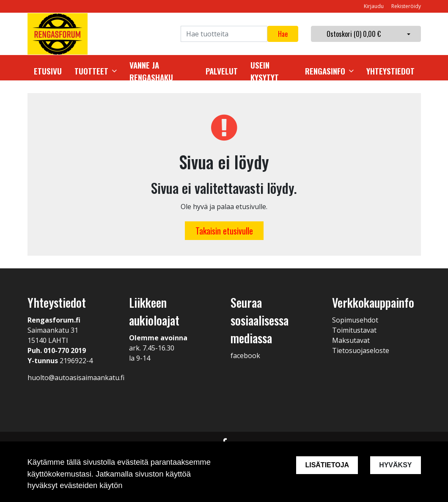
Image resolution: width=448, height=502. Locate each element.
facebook (245, 356)
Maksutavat (351, 340)
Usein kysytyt (265, 71)
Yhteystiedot (390, 71)
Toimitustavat (354, 330)
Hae (283, 34)
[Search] (224, 34)
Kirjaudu (374, 6)
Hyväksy (395, 465)
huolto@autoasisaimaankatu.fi (76, 378)
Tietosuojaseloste (361, 350)
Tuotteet (91, 71)
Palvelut (222, 71)
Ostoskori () (354, 34)
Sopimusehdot (355, 320)
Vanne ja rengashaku (151, 71)
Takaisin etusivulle (224, 231)
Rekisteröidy (406, 6)
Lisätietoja (327, 465)
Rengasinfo (325, 71)
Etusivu (48, 71)
